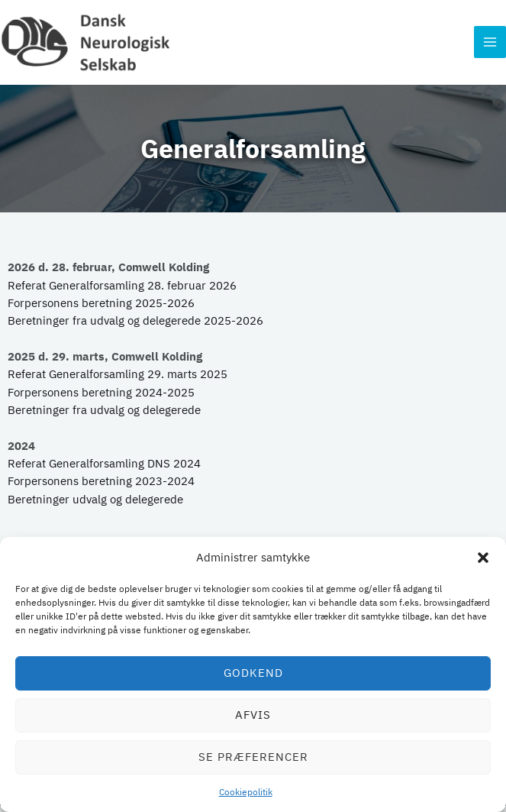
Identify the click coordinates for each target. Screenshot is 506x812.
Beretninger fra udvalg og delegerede (104, 416)
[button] (483, 558)
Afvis (253, 715)
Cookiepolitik (246, 792)
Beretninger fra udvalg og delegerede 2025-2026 (135, 327)
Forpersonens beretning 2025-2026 (101, 308)
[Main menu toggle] (490, 45)
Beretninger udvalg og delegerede (95, 505)
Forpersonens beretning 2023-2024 (101, 487)
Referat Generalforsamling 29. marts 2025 (118, 380)
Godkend (253, 673)
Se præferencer (253, 757)
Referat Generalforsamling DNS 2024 (104, 469)
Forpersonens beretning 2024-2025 (101, 398)
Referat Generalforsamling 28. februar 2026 (122, 291)
